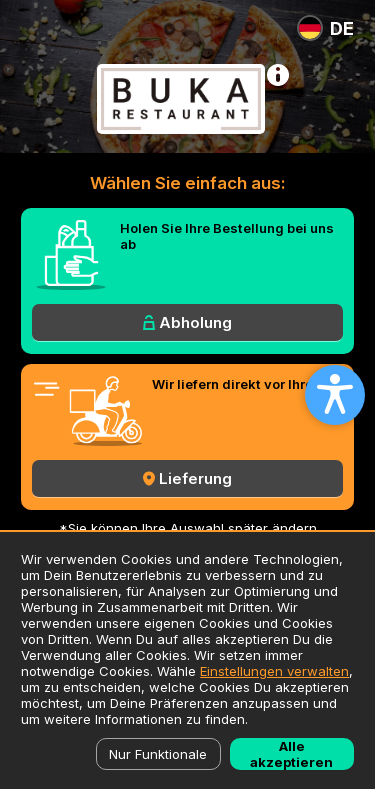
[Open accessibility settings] (335, 395)
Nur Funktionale (158, 754)
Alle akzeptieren (291, 754)
